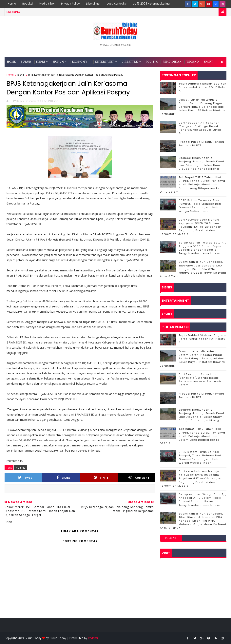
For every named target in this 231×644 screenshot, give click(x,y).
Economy (80, 62)
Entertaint (105, 62)
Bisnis (21, 75)
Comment (139, 478)
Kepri (41, 62)
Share (64, 478)
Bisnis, (55, 101)
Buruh (26, 62)
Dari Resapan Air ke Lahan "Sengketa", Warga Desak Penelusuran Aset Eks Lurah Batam (200, 128)
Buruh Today (58, 638)
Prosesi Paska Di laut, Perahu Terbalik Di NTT (202, 144)
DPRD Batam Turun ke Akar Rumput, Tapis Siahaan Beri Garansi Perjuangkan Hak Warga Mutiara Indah (200, 206)
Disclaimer (93, 4)
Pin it (101, 478)
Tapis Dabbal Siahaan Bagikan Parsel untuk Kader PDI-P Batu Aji (203, 87)
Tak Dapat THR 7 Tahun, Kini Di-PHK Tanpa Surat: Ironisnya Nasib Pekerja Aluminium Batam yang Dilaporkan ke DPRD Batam (193, 185)
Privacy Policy (70, 4)
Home (12, 4)
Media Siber (47, 4)
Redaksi (28, 4)
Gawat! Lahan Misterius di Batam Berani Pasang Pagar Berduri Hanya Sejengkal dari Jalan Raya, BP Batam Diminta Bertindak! (192, 107)
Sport (208, 62)
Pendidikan (172, 62)
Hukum (59, 62)
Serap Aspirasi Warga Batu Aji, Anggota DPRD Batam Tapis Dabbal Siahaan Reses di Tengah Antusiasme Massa (203, 248)
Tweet (26, 478)
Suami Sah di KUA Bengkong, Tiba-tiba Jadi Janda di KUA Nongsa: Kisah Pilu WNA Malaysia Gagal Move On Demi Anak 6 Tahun (193, 269)
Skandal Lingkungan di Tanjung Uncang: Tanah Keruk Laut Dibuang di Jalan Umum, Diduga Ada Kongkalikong (202, 163)
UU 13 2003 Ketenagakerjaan (152, 4)
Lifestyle (130, 62)
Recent (171, 538)
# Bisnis (20, 468)
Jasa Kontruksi (117, 4)
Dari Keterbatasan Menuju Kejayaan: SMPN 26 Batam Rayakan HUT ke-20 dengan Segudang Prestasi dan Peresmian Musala (191, 227)
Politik (152, 62)
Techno (193, 62)
